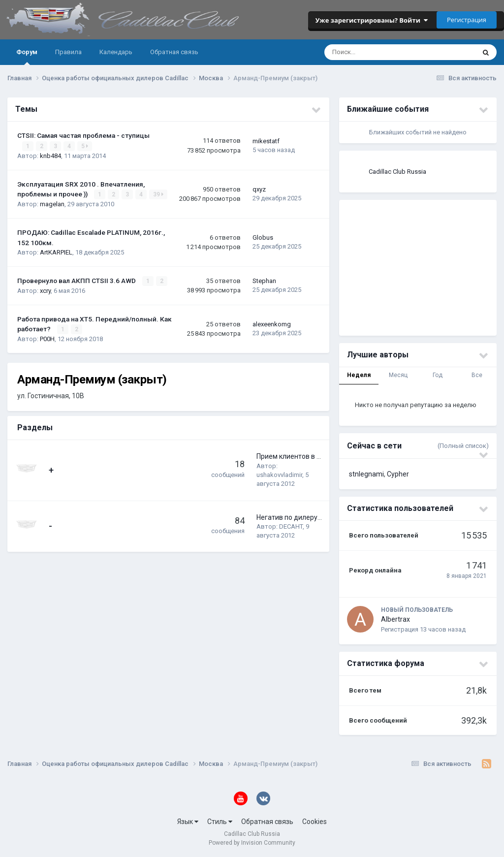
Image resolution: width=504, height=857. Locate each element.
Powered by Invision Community (252, 843)
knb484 (50, 156)
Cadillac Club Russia (397, 172)
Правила (68, 52)
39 (158, 194)
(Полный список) (463, 446)
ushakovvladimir (279, 475)
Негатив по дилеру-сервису (301, 517)
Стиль (220, 822)
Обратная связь (174, 52)
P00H (47, 339)
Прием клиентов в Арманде (301, 456)
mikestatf (266, 141)
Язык (188, 822)
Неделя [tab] (359, 375)
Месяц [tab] (398, 375)
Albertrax (395, 619)
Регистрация (467, 20)
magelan (52, 204)
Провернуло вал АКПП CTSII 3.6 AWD (77, 281)
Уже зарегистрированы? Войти (372, 20)
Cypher (398, 474)
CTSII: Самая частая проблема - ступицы (83, 135)
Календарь (116, 52)
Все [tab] (477, 375)
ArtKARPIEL (56, 252)
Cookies (315, 822)
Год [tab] (438, 375)
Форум (27, 57)
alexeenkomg (272, 324)
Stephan (264, 281)
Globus (263, 238)
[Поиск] (368, 52)
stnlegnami (366, 474)
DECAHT (291, 526)
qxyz (259, 189)
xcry (45, 291)
